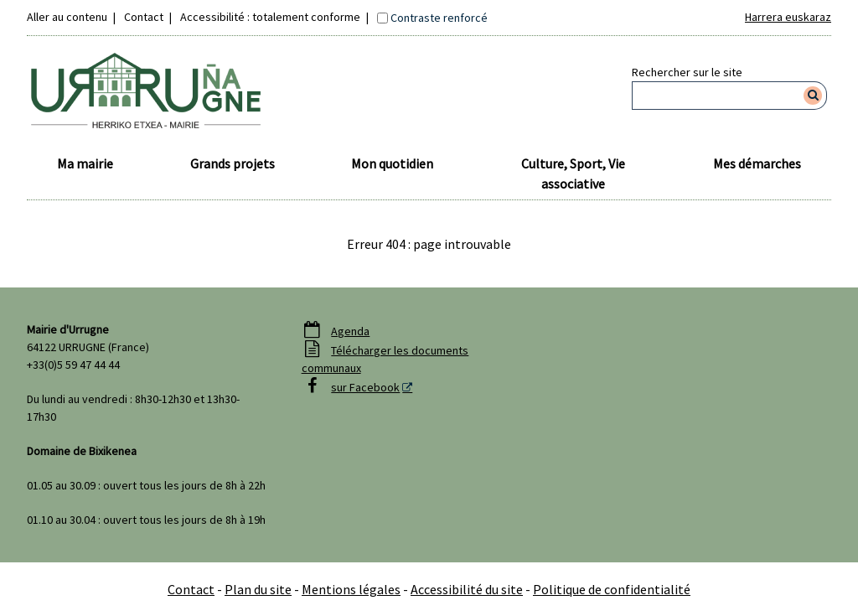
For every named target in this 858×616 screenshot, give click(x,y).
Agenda (350, 331)
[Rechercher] (813, 96)
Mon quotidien (392, 163)
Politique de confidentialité (612, 589)
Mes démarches (757, 163)
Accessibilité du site (467, 589)
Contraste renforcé (439, 18)
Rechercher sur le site (687, 72)
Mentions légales (351, 589)
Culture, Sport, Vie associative (573, 173)
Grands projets (233, 163)
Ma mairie (85, 163)
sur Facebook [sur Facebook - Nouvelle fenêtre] (365, 387)
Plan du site (258, 589)
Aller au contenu (67, 17)
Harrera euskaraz (788, 17)
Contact (144, 17)
